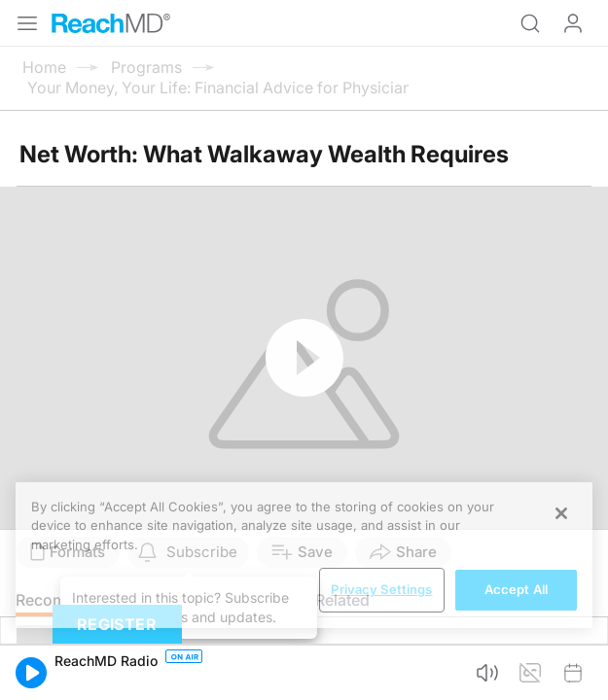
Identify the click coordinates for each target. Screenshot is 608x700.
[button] (31, 673)
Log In (573, 23)
